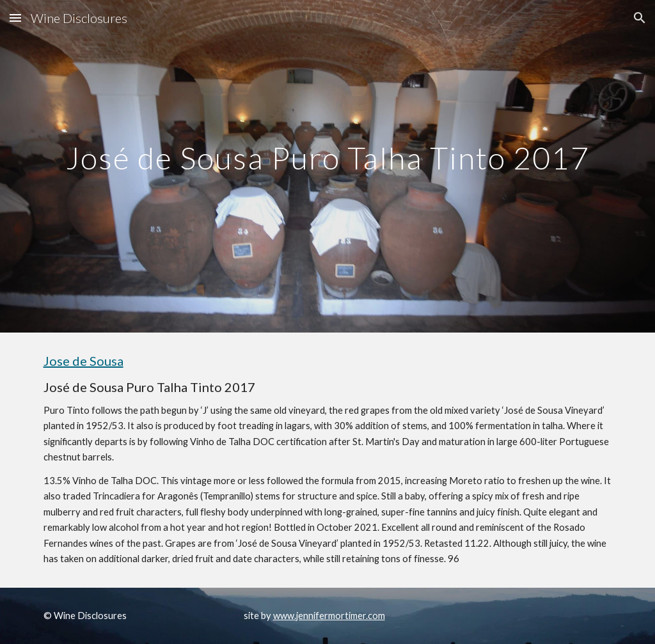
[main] (328, 166)
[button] (15, 18)
